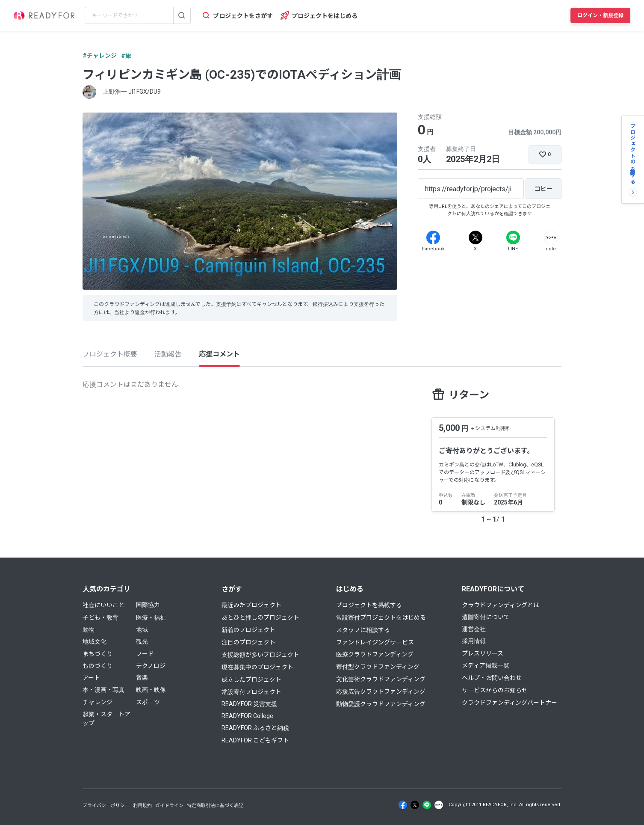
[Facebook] (433, 237)
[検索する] (182, 15)
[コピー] (544, 189)
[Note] (551, 237)
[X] (476, 237)
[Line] (513, 237)
